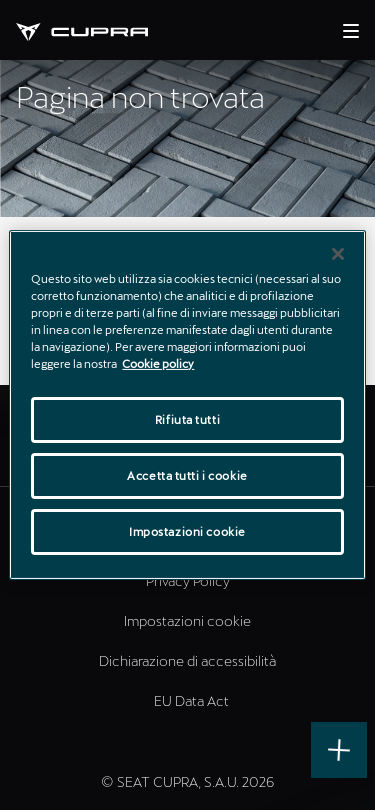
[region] (187, 405)
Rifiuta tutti (187, 419)
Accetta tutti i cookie (187, 475)
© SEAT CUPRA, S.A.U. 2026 (187, 781)
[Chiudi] (338, 254)
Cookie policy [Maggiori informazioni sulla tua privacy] (158, 363)
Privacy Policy (188, 580)
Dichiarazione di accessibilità (187, 660)
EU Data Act (191, 700)
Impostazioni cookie (187, 620)
